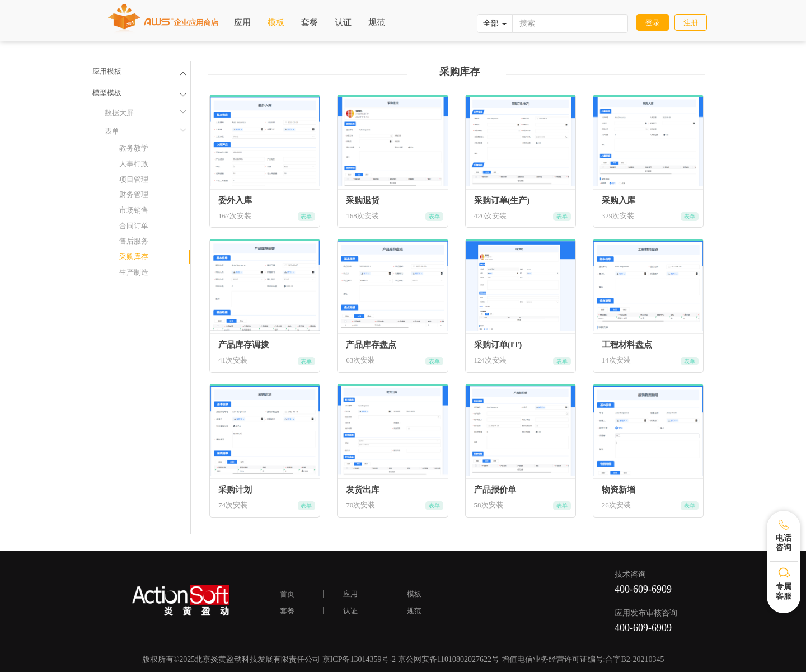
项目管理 (134, 179)
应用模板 (107, 71)
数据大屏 (144, 112)
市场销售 (134, 210)
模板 (276, 22)
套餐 (310, 22)
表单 (144, 130)
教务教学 (134, 148)
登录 (653, 23)
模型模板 (107, 93)
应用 (242, 22)
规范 (377, 22)
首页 (287, 594)
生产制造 (134, 272)
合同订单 (134, 226)
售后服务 (134, 241)
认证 (343, 22)
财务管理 (134, 194)
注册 (691, 23)
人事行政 (134, 164)
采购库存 (134, 257)
